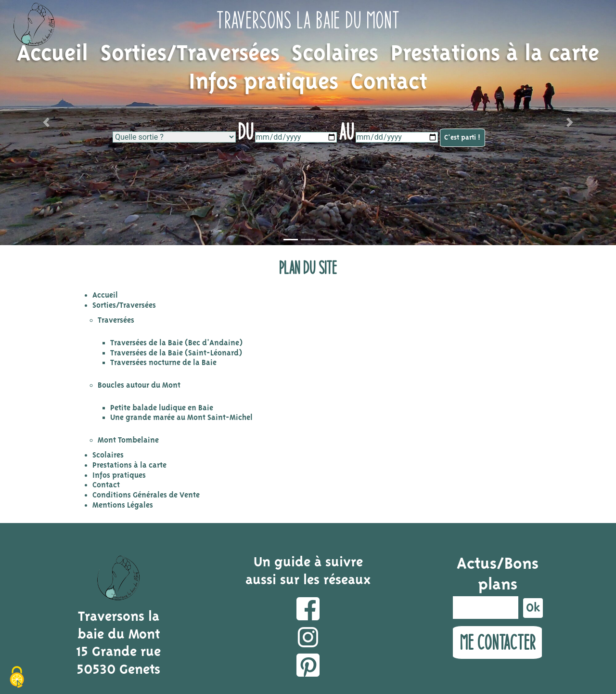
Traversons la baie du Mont (308, 20)
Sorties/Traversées (190, 54)
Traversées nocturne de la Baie (163, 363)
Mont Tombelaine (128, 440)
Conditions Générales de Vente (146, 495)
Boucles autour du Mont (139, 386)
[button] (46, 123)
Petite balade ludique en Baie (162, 408)
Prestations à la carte (495, 54)
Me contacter (497, 642)
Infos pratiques (263, 83)
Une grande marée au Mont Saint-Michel (181, 418)
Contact (389, 83)
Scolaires (335, 54)
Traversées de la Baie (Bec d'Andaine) (176, 343)
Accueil (52, 54)
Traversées (116, 321)
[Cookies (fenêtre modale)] (17, 678)
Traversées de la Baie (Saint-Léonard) (176, 353)
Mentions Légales (123, 505)
